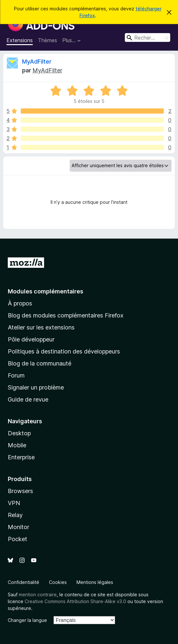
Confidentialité (24, 582)
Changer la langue (27, 620)
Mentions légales (95, 582)
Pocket (18, 539)
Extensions (20, 40)
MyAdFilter (37, 62)
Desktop (19, 433)
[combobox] (148, 37)
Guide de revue (28, 399)
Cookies (58, 582)
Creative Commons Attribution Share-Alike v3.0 (75, 601)
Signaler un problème (36, 387)
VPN (14, 503)
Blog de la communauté (40, 363)
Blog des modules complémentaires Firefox (66, 315)
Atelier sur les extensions (41, 327)
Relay (15, 515)
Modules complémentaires (46, 291)
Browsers (20, 491)
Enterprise (21, 457)
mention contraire (38, 594)
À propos (20, 303)
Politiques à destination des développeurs (64, 351)
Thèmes (47, 40)
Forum (16, 375)
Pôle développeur (31, 339)
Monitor (18, 527)
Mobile (17, 445)
